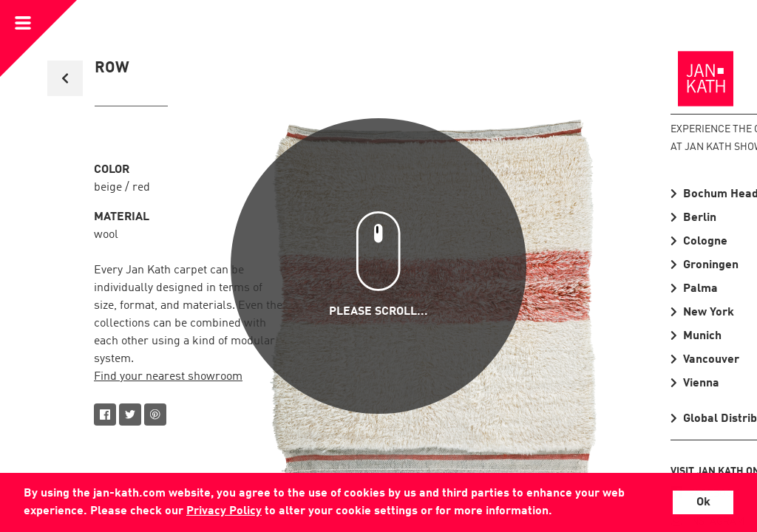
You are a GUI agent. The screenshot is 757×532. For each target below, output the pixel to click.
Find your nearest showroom (168, 377)
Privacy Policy (224, 511)
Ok (703, 502)
